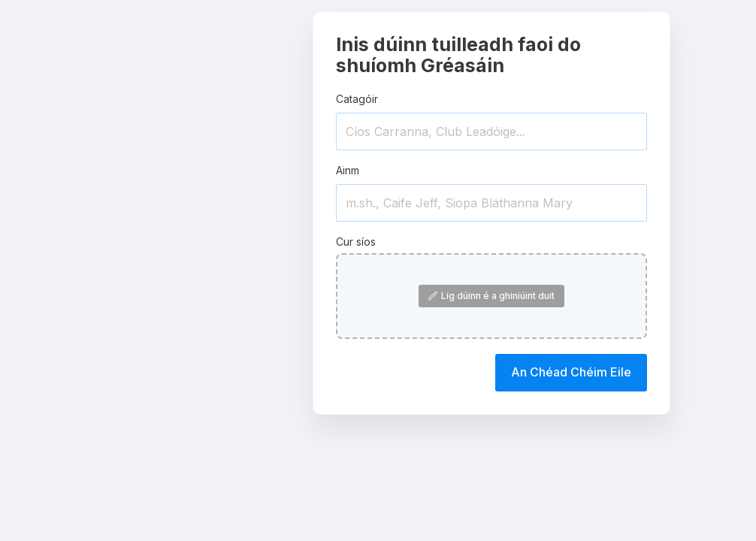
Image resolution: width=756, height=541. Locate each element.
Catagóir (357, 99)
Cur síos (356, 242)
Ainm (348, 170)
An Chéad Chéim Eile (571, 372)
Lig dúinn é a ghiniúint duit (491, 296)
